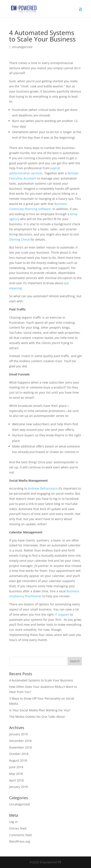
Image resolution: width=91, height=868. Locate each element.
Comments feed (20, 835)
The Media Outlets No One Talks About (37, 717)
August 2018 (18, 760)
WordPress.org (20, 841)
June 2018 (16, 767)
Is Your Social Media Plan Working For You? (40, 710)
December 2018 (20, 741)
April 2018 (16, 780)
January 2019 (18, 734)
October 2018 (19, 754)
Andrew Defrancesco (43, 488)
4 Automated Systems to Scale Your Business (41, 680)
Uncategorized (22, 47)
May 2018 (16, 774)
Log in (13, 822)
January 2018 (18, 787)
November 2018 (20, 747)
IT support (62, 614)
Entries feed (18, 828)
